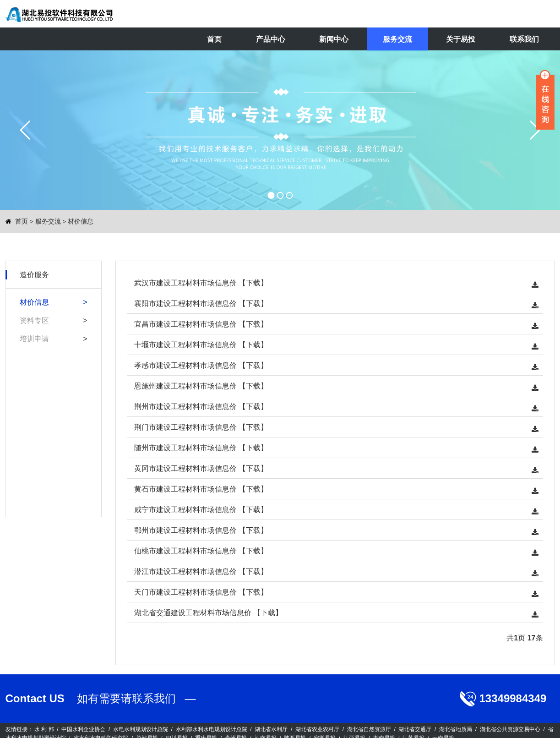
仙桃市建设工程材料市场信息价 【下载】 (201, 551)
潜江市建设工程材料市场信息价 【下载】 (201, 571)
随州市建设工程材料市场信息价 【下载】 (201, 448)
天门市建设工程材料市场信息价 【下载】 (201, 592)
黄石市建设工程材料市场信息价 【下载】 (201, 489)
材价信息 (81, 221)
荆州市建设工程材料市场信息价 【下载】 (201, 407)
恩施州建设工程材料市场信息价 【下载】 (201, 386)
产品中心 (271, 39)
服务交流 (397, 39)
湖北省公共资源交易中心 (510, 729)
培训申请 (34, 339)
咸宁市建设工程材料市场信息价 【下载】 (201, 510)
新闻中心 (334, 39)
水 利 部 (44, 729)
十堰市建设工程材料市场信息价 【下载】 (201, 345)
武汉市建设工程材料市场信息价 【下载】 (201, 283)
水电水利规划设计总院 (141, 729)
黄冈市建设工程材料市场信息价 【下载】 (201, 468)
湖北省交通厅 (415, 729)
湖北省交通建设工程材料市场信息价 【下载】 (208, 613)
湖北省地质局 (456, 729)
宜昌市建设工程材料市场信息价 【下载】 (201, 324)
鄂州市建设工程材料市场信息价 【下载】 (201, 530)
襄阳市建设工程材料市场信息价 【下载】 (201, 303)
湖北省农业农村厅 (317, 729)
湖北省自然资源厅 (369, 729)
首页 (214, 39)
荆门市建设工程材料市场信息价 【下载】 (201, 427)
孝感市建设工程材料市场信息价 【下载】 (201, 365)
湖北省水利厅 (271, 729)
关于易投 (461, 39)
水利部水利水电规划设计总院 (212, 729)
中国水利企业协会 (83, 729)
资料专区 (34, 320)
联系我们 (524, 39)
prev (26, 130)
